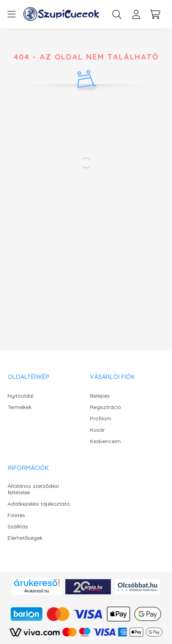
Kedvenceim (105, 441)
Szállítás (18, 527)
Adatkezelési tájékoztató (39, 504)
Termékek (20, 407)
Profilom (101, 419)
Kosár (97, 430)
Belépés (100, 396)
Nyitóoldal (21, 396)
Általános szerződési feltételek (33, 489)
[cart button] (155, 14)
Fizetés (16, 515)
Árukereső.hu (37, 591)
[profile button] (136, 14)
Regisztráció (106, 407)
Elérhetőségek (25, 538)
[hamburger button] (11, 14)
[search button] (117, 14)
